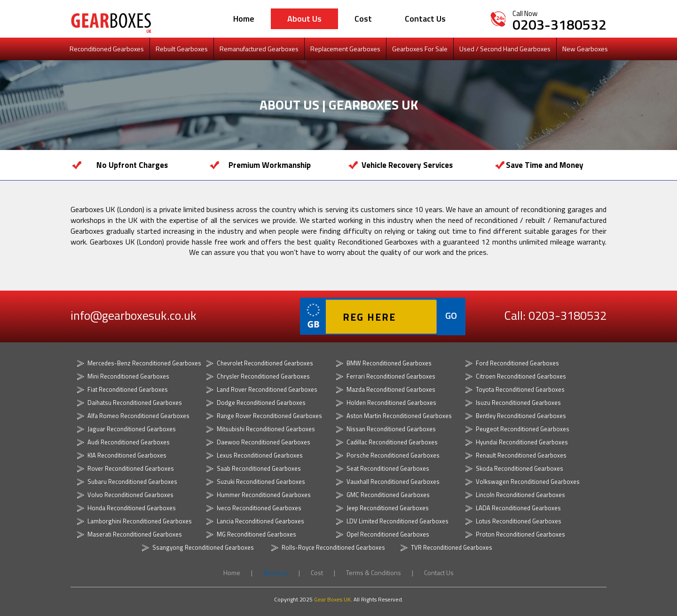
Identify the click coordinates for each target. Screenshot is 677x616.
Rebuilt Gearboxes (182, 49)
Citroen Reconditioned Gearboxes (521, 376)
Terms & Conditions (374, 573)
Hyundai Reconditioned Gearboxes (522, 442)
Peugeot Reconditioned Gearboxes (523, 429)
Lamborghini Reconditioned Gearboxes (140, 521)
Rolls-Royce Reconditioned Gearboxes (333, 547)
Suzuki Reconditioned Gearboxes (261, 482)
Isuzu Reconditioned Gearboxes (518, 403)
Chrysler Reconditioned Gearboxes (263, 376)
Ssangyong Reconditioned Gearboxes (203, 547)
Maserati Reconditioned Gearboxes (135, 534)
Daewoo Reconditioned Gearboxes (264, 442)
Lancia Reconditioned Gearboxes (260, 521)
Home (244, 19)
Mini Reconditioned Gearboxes (128, 376)
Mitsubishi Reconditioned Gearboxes (266, 429)
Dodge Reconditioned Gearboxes (261, 403)
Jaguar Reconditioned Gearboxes (132, 429)
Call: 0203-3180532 (553, 316)
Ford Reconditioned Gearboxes (517, 363)
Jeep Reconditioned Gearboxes (388, 508)
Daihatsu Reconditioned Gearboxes (135, 403)
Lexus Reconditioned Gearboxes (260, 455)
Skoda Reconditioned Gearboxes (520, 468)
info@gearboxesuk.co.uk (134, 316)
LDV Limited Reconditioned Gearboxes (398, 521)
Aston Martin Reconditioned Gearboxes (399, 416)
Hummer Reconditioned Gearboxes (264, 495)
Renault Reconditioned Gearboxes (521, 455)
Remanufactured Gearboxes (259, 49)
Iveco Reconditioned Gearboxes (259, 508)
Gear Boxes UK (332, 599)
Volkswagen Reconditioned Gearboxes (528, 482)
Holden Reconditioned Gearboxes (391, 403)
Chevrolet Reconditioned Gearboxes (265, 363)
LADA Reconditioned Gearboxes (518, 508)
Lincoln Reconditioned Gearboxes (520, 495)
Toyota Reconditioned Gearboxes (520, 389)
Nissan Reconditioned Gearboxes (391, 429)
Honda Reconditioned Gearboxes (132, 508)
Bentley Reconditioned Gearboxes (521, 416)
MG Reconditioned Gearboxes (256, 534)
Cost (363, 19)
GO (451, 315)
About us (304, 19)
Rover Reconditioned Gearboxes (131, 468)
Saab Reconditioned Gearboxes (259, 468)
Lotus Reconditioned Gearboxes (519, 521)
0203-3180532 (559, 24)
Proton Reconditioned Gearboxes (520, 534)
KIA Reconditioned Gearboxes (127, 455)
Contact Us (425, 19)
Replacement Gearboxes (345, 49)
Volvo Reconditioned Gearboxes (130, 495)
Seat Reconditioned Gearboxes (388, 468)
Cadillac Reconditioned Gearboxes (392, 442)
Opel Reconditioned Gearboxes (388, 534)
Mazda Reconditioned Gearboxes (391, 389)
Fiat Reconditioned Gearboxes (128, 389)
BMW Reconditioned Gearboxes (389, 363)
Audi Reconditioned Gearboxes (129, 442)
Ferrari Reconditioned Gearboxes (391, 376)
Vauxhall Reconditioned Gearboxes (393, 482)
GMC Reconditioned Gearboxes (388, 495)
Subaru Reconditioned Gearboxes (132, 482)
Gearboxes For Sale (420, 49)
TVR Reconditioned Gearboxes (452, 547)
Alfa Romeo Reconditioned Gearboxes (138, 416)
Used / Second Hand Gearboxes (505, 49)
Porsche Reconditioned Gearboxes (393, 455)
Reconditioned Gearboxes (107, 49)
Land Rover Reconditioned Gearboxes (267, 389)
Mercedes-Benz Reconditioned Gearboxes (144, 363)
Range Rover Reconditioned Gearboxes (269, 416)
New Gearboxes (585, 49)
